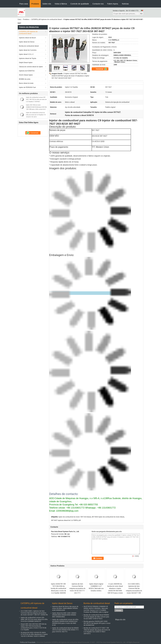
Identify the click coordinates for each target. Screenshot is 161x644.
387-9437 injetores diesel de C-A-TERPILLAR (66, 520)
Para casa (24, 4)
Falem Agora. (113, 4)
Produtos (35, 4)
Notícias (125, 4)
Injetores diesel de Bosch (27, 38)
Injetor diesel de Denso (27, 42)
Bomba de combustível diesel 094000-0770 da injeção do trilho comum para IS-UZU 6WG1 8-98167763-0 (96, 617)
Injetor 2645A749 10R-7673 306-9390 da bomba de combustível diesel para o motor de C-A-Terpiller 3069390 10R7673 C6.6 (58, 590)
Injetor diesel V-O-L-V (26, 54)
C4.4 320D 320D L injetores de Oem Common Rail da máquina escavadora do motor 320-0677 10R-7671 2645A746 (134, 590)
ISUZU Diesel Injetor (26, 75)
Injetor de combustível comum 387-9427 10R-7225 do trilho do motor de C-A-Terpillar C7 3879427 (36, 99)
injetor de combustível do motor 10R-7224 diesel (75, 517)
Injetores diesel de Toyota (28, 58)
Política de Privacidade (28, 642)
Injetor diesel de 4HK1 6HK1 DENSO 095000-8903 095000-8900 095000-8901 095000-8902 (64, 615)
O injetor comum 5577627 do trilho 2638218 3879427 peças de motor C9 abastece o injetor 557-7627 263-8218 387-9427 (70, 76)
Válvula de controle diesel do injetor (31, 67)
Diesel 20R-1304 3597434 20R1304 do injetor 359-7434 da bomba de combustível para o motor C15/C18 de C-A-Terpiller (34, 627)
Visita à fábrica (61, 4)
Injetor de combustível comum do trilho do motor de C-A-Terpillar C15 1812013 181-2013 (36, 115)
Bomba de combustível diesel (29, 46)
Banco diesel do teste (26, 83)
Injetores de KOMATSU (27, 71)
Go (141, 14)
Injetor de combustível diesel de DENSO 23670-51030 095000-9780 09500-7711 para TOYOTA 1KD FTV (65, 630)
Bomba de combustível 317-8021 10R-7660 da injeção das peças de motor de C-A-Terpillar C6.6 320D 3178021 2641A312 (97, 631)
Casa (19, 19)
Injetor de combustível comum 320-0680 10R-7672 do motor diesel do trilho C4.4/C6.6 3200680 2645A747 (34, 619)
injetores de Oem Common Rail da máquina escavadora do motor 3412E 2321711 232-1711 (77, 588)
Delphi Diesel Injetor (26, 63)
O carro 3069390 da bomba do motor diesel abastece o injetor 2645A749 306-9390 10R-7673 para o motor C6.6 (115, 590)
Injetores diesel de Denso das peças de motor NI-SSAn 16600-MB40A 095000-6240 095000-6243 (65, 608)
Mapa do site (120, 620)
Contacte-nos (98, 4)
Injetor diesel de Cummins (28, 50)
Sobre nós (47, 4)
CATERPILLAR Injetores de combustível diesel (46, 19)
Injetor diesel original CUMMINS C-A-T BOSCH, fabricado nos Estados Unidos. (96, 587)
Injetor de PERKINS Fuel (27, 87)
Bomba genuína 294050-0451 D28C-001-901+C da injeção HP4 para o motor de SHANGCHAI (97, 623)
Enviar (119, 610)
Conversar (101, 69)
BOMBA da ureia (25, 79)
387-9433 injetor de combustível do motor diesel (108, 517)
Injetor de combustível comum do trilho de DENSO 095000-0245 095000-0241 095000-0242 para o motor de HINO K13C (65, 622)
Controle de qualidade (80, 4)
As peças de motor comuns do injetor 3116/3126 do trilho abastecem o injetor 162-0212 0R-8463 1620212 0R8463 (34, 634)
